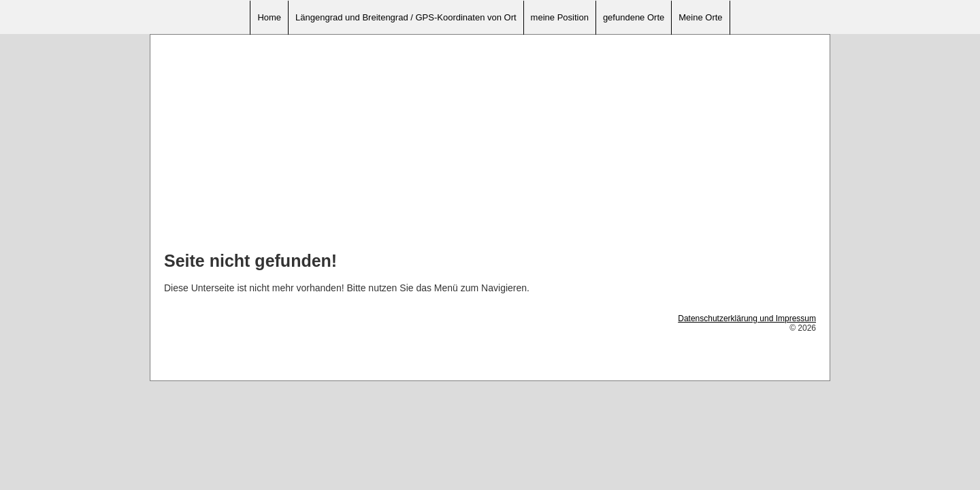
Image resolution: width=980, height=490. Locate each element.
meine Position (560, 17)
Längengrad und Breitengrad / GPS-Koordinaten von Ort (406, 17)
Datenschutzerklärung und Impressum (747, 318)
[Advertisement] (490, 144)
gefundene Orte (634, 17)
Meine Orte (700, 17)
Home (269, 17)
